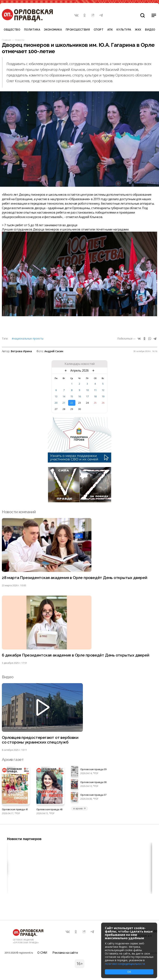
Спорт (99, 30)
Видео (150, 30)
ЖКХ (138, 30)
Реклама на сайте (65, 953)
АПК (110, 30)
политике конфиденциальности (125, 964)
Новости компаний (19, 512)
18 (95, 396)
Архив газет (13, 759)
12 (103, 390)
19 (103, 396)
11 (95, 390)
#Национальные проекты (28, 338)
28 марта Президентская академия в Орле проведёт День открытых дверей (75, 578)
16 (79, 396)
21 (64, 403)
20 (56, 403)
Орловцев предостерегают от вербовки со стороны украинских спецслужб (40, 740)
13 (56, 396)
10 (87, 390)
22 (72, 403)
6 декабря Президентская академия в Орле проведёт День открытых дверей (76, 655)
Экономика (53, 30)
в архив (79, 808)
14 (64, 396)
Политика (32, 30)
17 (87, 396)
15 (72, 396)
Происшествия (78, 30)
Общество (12, 30)
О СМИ (42, 953)
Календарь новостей (80, 364)
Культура (124, 30)
